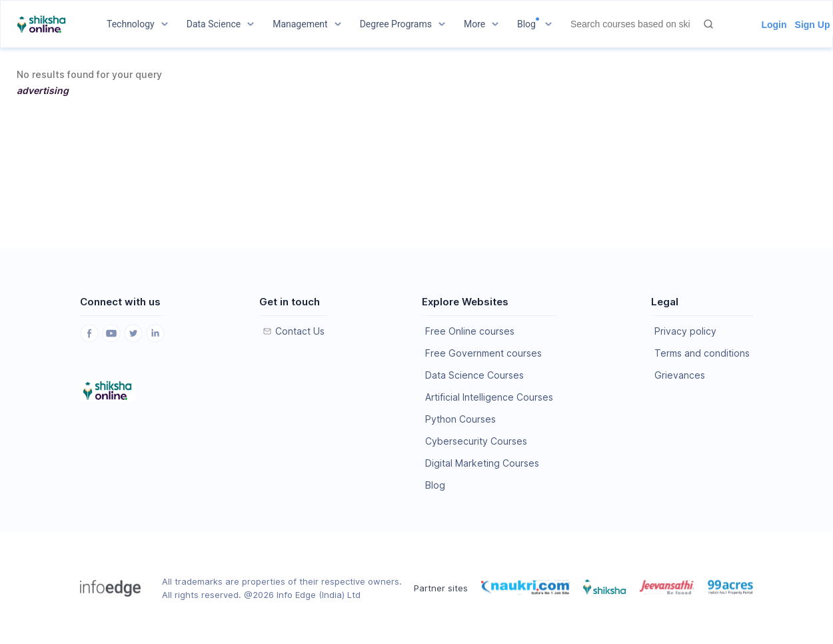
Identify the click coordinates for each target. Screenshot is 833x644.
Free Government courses (483, 353)
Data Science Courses (474, 375)
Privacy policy (685, 331)
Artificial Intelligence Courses (489, 397)
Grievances (680, 375)
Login (774, 25)
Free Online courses (470, 331)
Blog (435, 485)
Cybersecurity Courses (476, 441)
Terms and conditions (702, 353)
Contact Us (300, 331)
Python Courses (460, 419)
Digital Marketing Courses (482, 463)
